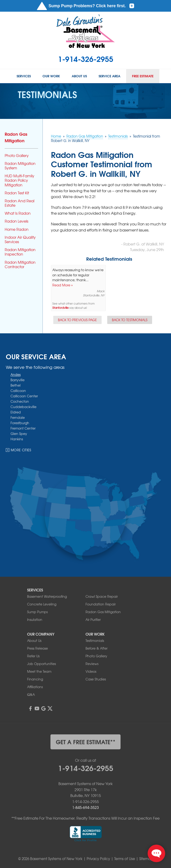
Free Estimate (143, 76)
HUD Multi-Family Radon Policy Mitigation (20, 180)
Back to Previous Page (77, 320)
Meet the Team (39, 671)
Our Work (51, 76)
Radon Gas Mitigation (16, 137)
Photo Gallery (17, 155)
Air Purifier (93, 619)
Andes (16, 375)
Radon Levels (16, 221)
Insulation (35, 619)
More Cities (21, 450)
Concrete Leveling (42, 604)
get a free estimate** (86, 742)
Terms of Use (125, 859)
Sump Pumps (37, 612)
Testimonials (95, 640)
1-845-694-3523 (85, 807)
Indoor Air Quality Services (20, 239)
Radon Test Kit (17, 193)
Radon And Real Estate (20, 203)
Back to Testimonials (130, 320)
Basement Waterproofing (47, 596)
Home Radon (17, 229)
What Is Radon (18, 213)
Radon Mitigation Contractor (20, 264)
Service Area (109, 76)
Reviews (92, 664)
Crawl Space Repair (102, 596)
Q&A (31, 694)
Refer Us (33, 656)
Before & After (96, 648)
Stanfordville (61, 308)
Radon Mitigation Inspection (20, 252)
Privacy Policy (98, 859)
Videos (91, 671)
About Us (79, 76)
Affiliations (35, 687)
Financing (35, 679)
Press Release (37, 648)
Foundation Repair (101, 604)
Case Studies (96, 679)
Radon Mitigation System (20, 166)
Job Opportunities (41, 664)
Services (24, 76)
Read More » (62, 285)
